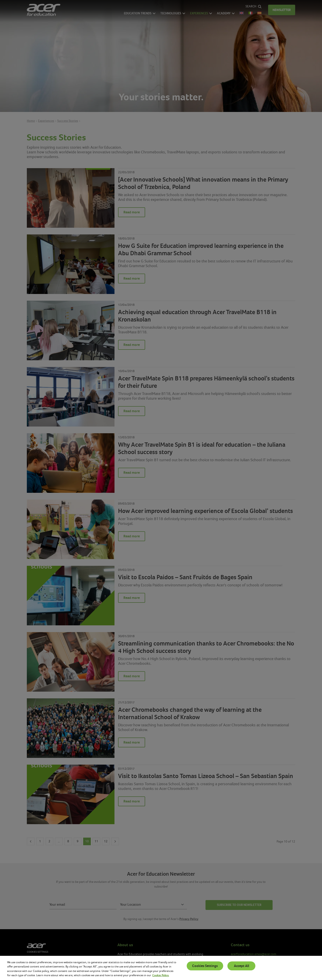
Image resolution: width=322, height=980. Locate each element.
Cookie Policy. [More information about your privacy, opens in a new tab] (161, 975)
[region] (161, 968)
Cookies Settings (205, 966)
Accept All (241, 966)
